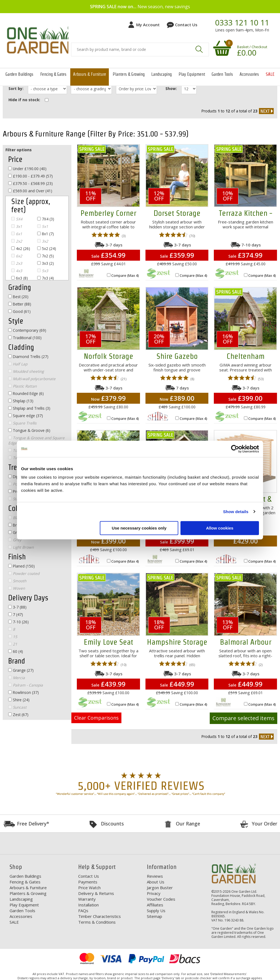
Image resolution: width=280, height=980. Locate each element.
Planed (21, 566)
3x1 (17, 226)
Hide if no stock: (24, 99)
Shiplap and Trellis (29, 408)
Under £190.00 (27, 169)
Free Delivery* (33, 823)
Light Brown (21, 547)
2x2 (17, 241)
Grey (15, 540)
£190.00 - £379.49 (30, 176)
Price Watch (89, 887)
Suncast (17, 707)
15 (13, 637)
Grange (21, 670)
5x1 (43, 226)
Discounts (112, 823)
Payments (88, 882)
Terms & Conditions (97, 922)
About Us (156, 882)
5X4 (17, 219)
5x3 (43, 271)
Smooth (17, 581)
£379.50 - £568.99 (30, 183)
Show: (172, 88)
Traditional (25, 338)
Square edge (26, 416)
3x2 (43, 241)
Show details (236, 512)
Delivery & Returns (96, 893)
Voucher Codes (161, 899)
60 (16, 651)
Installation (88, 905)
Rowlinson (24, 692)
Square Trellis (22, 423)
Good (19, 311)
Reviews (155, 876)
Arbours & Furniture (90, 74)
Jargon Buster (160, 887)
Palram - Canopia (26, 685)
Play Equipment (192, 74)
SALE (270, 74)
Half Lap (18, 364)
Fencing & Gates (53, 74)
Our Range (188, 823)
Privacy (154, 893)
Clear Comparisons (96, 718)
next (266, 111)
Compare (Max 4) (125, 275)
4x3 (17, 271)
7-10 (18, 622)
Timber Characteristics (100, 916)
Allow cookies (220, 528)
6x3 (20, 278)
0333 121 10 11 (242, 23)
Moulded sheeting (26, 371)
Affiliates (155, 905)
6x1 (17, 234)
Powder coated (24, 573)
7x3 (46, 278)
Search (199, 49)
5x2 (47, 248)
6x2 (17, 256)
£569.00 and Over (30, 191)
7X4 (46, 219)
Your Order (265, 823)
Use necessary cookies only (139, 528)
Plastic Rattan (22, 386)
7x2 (46, 256)
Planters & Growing (129, 74)
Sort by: (16, 88)
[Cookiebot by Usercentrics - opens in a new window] (235, 449)
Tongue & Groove (29, 430)
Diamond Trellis (28, 357)
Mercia (17, 678)
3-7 (17, 607)
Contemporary (27, 330)
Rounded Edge (26, 393)
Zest (18, 715)
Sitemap (154, 916)
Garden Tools (222, 74)
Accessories (249, 74)
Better (20, 304)
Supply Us (156, 910)
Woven (17, 588)
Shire (19, 700)
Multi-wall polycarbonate (32, 379)
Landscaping (161, 74)
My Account (148, 25)
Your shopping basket (221, 48)
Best (18, 297)
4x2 (21, 248)
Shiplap (21, 401)
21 (13, 644)
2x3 (17, 263)
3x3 (46, 263)
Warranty (87, 899)
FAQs (83, 910)
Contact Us (186, 25)
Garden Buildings (19, 74)
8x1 (46, 234)
